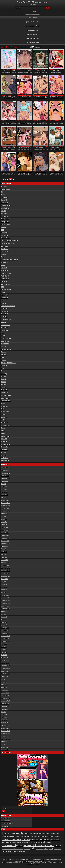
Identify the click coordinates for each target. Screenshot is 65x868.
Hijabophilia (5, 295)
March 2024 (4, 527)
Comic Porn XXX (6, 818)
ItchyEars (4, 308)
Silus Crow (5, 412)
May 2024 (4, 522)
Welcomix (4, 458)
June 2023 (4, 552)
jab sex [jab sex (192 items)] (58, 846)
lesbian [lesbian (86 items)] (4, 849)
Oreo (3, 371)
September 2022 (6, 576)
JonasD (4, 322)
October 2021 (5, 606)
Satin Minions (6, 401)
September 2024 (6, 511)
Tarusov (4, 433)
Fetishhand (5, 276)
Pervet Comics (5, 826)
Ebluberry (4, 262)
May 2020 (4, 652)
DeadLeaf (4, 249)
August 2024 (5, 514)
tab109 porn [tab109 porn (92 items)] (52, 849)
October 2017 (5, 736)
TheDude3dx (5, 444)
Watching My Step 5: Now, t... (40, 121)
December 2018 (5, 698)
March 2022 (4, 593)
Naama (3, 360)
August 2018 (5, 709)
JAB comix (5, 311)
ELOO (3, 265)
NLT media (5, 365)
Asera (3, 195)
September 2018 (6, 706)
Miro (3, 357)
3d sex (43, 72)
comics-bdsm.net (32, 34)
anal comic (24, 149)
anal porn (55, 149)
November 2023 (5, 538)
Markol (3, 347)
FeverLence (5, 279)
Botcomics (5, 216)
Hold (3, 300)
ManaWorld (5, 344)
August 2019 (5, 677)
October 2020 (5, 639)
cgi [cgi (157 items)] (31, 836)
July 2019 (4, 679)
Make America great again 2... (25, 70)
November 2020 (5, 636)
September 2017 (6, 739)
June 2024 (4, 519)
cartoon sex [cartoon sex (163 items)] (24, 836)
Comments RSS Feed (35, 14)
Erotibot (4, 268)
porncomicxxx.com (33, 38)
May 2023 (4, 554)
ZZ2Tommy (5, 460)
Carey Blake (5, 222)
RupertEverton (6, 395)
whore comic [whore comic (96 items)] (21, 852)
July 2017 (4, 744)
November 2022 (5, 571)
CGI (2, 230)
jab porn (13, 175)
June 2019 (4, 682)
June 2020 (4, 649)
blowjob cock (11, 149)
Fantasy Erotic (6, 273)
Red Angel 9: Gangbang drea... (56, 70)
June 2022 (4, 584)
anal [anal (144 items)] (17, 833)
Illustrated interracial (8, 306)
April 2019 (4, 687)
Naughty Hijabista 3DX (9, 363)
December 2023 (5, 535)
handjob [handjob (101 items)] (14, 842)
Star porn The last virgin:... (25, 172)
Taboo (3, 431)
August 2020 (5, 644)
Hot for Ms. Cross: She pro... (56, 147)
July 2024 (4, 517)
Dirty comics (5, 252)
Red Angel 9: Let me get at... (25, 147)
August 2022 (5, 579)
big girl (27, 72)
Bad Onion (5, 197)
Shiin (3, 409)
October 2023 (5, 541)
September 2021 (6, 609)
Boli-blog (4, 211)
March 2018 (4, 723)
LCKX (3, 336)
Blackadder (5, 208)
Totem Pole (5, 447)
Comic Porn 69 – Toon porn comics (32, 2)
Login (35, 11)
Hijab (3, 292)
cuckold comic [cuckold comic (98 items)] (35, 840)
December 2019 (5, 666)
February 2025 (5, 497)
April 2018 (4, 720)
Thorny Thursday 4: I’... (56, 121)
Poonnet (4, 376)
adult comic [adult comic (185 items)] (10, 833)
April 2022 (4, 590)
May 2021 (4, 620)
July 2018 (4, 712)
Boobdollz (5, 214)
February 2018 (5, 725)
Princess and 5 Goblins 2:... (40, 70)
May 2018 (4, 717)
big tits (38, 149)
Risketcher (5, 390)
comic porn (24, 98)
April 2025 (4, 492)
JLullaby (4, 317)
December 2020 (5, 633)
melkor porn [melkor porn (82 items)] (27, 849)
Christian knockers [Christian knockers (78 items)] (48, 836)
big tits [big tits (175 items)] (56, 833)
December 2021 (5, 601)
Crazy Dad (5, 235)
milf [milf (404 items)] (33, 848)
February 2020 (5, 660)
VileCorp (4, 455)
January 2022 (5, 598)
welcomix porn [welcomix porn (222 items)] (9, 851)
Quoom (4, 382)
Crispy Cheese (6, 238)
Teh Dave (4, 439)
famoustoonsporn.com (7, 823)
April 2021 (4, 622)
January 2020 (5, 663)
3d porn (6, 72)
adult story (8, 98)
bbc (6, 149)
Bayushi (4, 200)
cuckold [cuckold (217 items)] (26, 840)
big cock (23, 72)
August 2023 (5, 546)
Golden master (6, 289)
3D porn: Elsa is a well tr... (9, 69)
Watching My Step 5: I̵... (9, 172)
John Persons (6, 319)
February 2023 (5, 563)
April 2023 (4, 557)
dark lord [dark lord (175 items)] (44, 840)
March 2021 (4, 625)
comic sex (7, 124)
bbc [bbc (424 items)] (22, 833)
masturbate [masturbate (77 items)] (9, 849)
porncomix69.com (33, 22)
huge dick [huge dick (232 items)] (41, 842)
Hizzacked (5, 298)
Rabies (3, 384)
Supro (3, 428)
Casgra (4, 227)
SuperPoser (5, 425)
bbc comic (23, 124)
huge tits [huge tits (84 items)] (48, 842)
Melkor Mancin (6, 349)
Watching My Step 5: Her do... (56, 96)
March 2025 (4, 495)
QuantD (4, 379)
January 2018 (5, 728)
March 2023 (4, 560)
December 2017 (5, 731)
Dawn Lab (5, 246)
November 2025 (5, 473)
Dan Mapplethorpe (7, 243)
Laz (2, 333)
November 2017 (5, 734)
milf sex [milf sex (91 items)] (46, 849)
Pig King (4, 374)
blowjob (23, 175)
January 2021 (5, 630)
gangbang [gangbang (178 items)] (6, 842)
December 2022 (5, 568)
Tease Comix (5, 436)
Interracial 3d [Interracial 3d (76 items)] (20, 846)
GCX (3, 287)
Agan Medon (5, 189)
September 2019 (6, 674)
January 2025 (5, 500)
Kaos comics (6, 325)
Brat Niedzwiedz (7, 219)
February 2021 (5, 628)
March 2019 (4, 690)
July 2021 (4, 614)
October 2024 (5, 508)
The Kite (4, 441)
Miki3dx (4, 355)
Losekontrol (5, 341)
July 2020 (4, 647)
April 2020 (4, 655)
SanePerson (5, 398)
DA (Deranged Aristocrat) (10, 241)
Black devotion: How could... (40, 173)
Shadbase (5, 406)
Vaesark (4, 452)
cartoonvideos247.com (33, 26)
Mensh (3, 352)
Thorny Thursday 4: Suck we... (25, 96)
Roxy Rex (4, 393)
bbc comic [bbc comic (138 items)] (29, 833)
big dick (45, 98)
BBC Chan (5, 203)
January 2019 (5, 696)
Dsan (3, 257)
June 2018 (4, 715)
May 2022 (4, 587)
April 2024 (4, 525)
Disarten (4, 254)
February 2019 (5, 693)
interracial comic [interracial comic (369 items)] (34, 845)
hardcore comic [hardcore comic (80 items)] (21, 842)
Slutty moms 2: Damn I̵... (25, 121)
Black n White (6, 205)
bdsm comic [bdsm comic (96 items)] (37, 834)
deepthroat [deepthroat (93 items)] (51, 840)
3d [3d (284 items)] (3, 833)
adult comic (8, 175)
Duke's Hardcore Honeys (10, 260)
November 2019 (5, 669)
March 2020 (4, 658)
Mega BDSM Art (32, 30)
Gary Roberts (6, 284)
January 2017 (5, 747)
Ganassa (4, 281)
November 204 (5, 750)
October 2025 (5, 476)
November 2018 (5, 701)
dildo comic (45, 124)
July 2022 (4, 582)
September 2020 (6, 641)
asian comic (40, 98)
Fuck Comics (32, 18)
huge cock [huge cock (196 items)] (30, 842)
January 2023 (5, 565)
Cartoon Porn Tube (33, 42)
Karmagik (4, 328)
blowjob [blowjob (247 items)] (6, 836)
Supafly (4, 420)
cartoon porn (56, 98)
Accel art (4, 186)
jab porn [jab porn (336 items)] (49, 845)
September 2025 (6, 478)
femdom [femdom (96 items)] (57, 840)
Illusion (4, 303)
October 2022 (5, 573)
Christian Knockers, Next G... (9, 147)
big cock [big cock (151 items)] (45, 834)
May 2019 (4, 685)
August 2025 (5, 481)
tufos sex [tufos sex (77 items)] (59, 849)
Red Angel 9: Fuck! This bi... (9, 121)
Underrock (5, 450)
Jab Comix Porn (5, 821)
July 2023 (4, 549)
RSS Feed (28, 14)
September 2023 (6, 544)
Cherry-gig (5, 233)
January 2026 (5, 468)
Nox (2, 368)
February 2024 (5, 530)
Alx (2, 192)
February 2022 (5, 595)
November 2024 (5, 506)
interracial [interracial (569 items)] (9, 845)
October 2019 (5, 671)
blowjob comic (44, 149)
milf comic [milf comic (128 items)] (40, 849)
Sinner (3, 414)
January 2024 (5, 533)
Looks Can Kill (6, 338)
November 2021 (5, 603)
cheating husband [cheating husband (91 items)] (38, 836)
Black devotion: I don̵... (9, 95)
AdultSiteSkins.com (34, 864)
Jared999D (5, 314)
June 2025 (4, 487)
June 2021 (4, 617)
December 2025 (5, 470)
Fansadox (4, 271)
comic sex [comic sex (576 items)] (14, 839)
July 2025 (4, 484)
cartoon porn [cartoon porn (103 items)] (14, 836)
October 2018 (5, 704)
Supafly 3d (5, 423)
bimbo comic (12, 72)
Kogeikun (4, 330)
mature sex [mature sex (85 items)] (20, 849)
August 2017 (5, 742)
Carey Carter (5, 224)
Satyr (3, 404)
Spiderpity (5, 417)
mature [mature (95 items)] (15, 849)
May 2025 (4, 489)
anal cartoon (57, 72)
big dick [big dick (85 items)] (51, 834)
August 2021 (5, 611)
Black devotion (43, 175)
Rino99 (4, 387)
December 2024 (5, 503)
